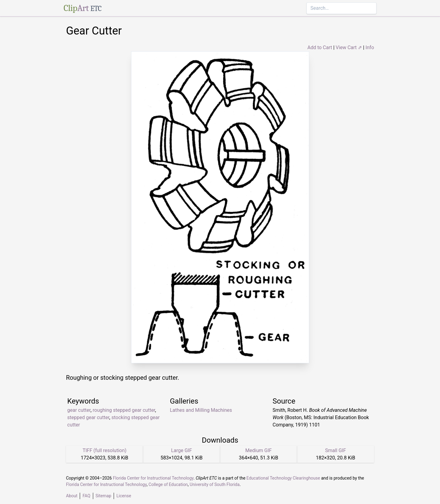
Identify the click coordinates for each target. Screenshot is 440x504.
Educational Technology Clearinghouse (283, 478)
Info (370, 47)
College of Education (168, 484)
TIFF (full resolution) (105, 450)
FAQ (86, 496)
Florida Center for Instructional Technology (153, 478)
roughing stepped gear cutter (124, 410)
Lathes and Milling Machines (201, 410)
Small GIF (335, 450)
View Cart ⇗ (349, 47)
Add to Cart (320, 47)
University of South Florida (215, 484)
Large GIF (182, 450)
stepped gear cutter (88, 417)
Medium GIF (258, 450)
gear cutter (79, 410)
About (72, 496)
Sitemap (103, 496)
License (124, 496)
